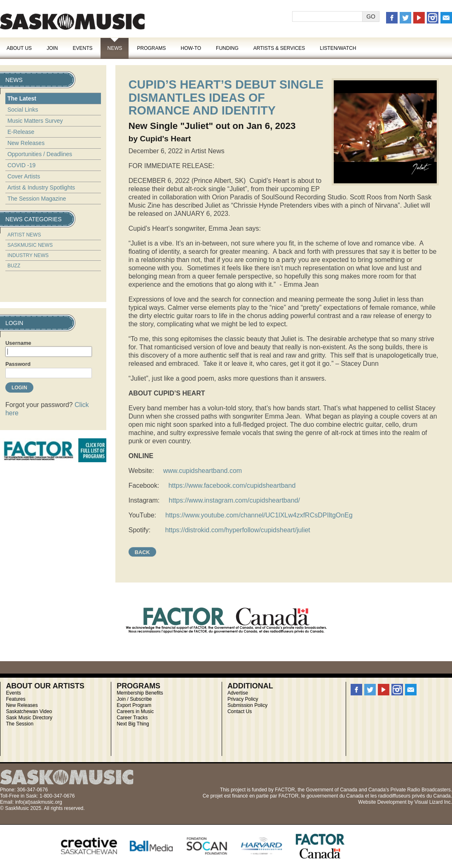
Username (18, 343)
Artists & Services (279, 48)
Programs (151, 48)
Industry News (28, 255)
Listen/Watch (338, 48)
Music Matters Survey (35, 121)
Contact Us (240, 711)
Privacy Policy (243, 699)
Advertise (238, 693)
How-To (191, 48)
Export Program (134, 705)
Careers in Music (135, 711)
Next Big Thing (133, 724)
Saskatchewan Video (29, 711)
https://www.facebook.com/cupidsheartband (232, 485)
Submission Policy (247, 705)
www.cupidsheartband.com (203, 471)
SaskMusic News (30, 245)
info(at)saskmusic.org (39, 802)
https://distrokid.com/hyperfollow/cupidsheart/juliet (238, 530)
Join (52, 48)
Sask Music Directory (29, 718)
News (115, 48)
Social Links (23, 110)
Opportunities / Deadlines (40, 154)
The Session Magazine (37, 199)
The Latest (22, 98)
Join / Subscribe (134, 699)
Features (15, 699)
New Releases (26, 143)
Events (82, 48)
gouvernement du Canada (335, 796)
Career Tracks (132, 718)
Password (18, 364)
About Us (19, 48)
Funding (227, 48)
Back (142, 552)
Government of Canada (331, 790)
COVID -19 (21, 165)
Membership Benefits (140, 693)
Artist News (24, 235)
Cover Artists (24, 176)
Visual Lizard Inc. (433, 802)
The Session (20, 724)
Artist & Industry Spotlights (41, 187)
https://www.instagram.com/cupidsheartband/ (234, 500)
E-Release (21, 132)
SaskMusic (72, 22)
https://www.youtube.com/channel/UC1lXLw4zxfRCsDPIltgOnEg (259, 515)
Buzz (14, 266)
